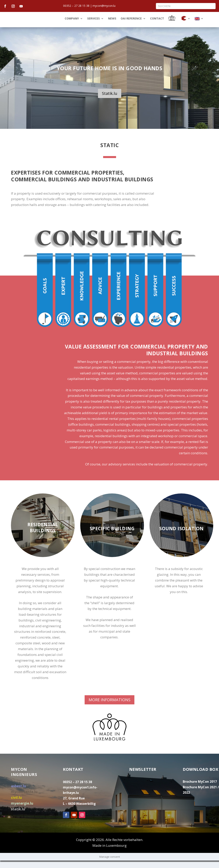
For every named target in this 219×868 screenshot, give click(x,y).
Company (72, 26)
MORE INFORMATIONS (109, 707)
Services (93, 26)
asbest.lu (19, 793)
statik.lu (18, 816)
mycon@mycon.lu (104, 6)
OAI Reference (131, 26)
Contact (157, 26)
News (112, 26)
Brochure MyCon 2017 (200, 789)
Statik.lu (110, 101)
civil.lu (16, 805)
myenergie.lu (22, 811)
